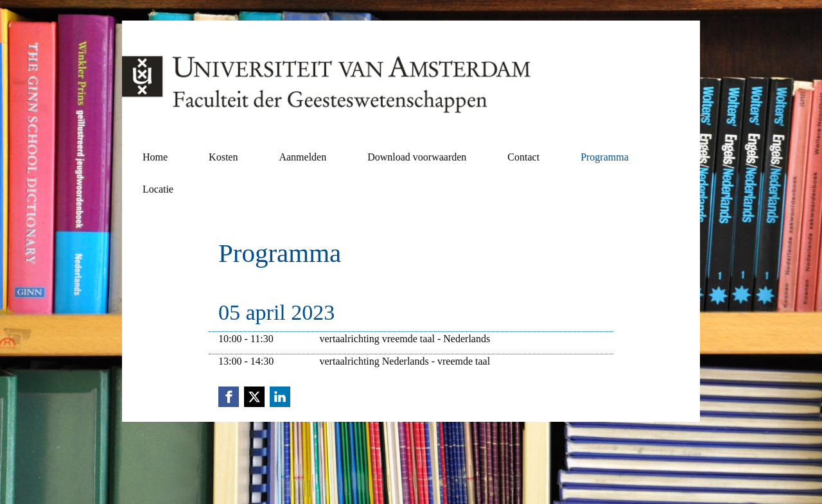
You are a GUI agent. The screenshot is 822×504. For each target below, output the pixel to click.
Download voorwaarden (417, 157)
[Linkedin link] (280, 397)
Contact (523, 157)
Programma (605, 157)
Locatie (158, 189)
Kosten (223, 157)
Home (155, 157)
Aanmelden (302, 157)
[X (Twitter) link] (254, 397)
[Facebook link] (229, 397)
